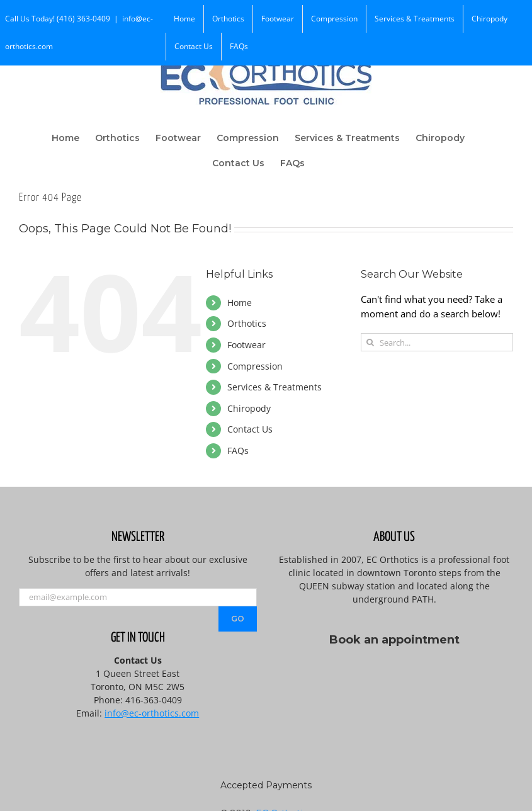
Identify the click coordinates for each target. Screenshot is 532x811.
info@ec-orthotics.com (152, 713)
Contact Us (250, 429)
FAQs (238, 451)
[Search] (370, 342)
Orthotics (247, 323)
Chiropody (249, 408)
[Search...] (437, 342)
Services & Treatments (274, 387)
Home (240, 303)
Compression (255, 366)
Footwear (246, 345)
